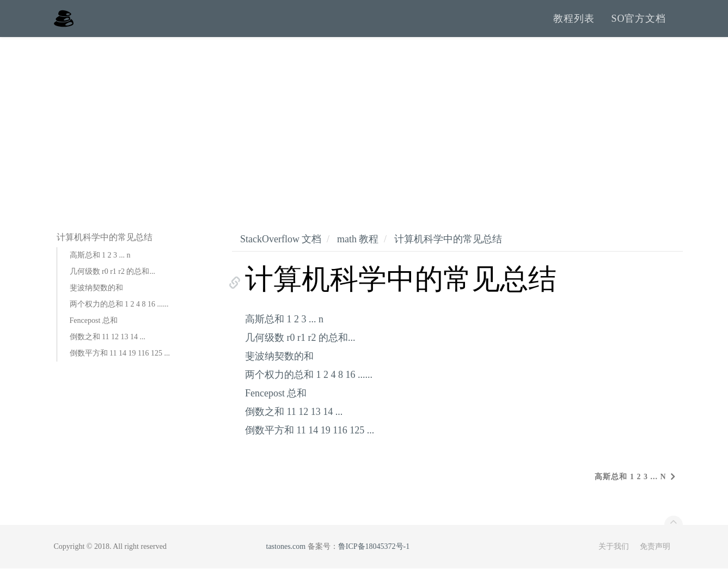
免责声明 (655, 559)
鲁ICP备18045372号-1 (374, 559)
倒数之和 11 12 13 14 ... (108, 349)
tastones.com (286, 559)
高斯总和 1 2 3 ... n (100, 267)
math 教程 (358, 251)
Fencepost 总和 (94, 332)
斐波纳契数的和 (96, 300)
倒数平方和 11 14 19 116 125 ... (120, 365)
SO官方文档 (638, 25)
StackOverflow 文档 (281, 251)
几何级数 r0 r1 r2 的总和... (113, 283)
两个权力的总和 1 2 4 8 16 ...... (119, 316)
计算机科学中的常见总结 (448, 251)
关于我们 (614, 559)
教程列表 (574, 25)
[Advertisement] (364, 131)
